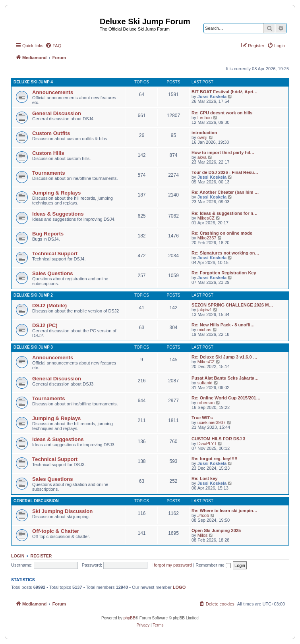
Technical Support (55, 254)
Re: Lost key (204, 478)
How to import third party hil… (223, 152)
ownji (202, 137)
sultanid (205, 383)
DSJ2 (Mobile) (49, 306)
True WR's (202, 418)
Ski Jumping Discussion (62, 511)
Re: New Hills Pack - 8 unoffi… (223, 325)
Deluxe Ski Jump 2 (33, 295)
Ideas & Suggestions (58, 214)
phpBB (130, 618)
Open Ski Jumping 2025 (216, 530)
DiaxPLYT (207, 443)
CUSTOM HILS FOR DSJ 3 (218, 439)
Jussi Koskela (212, 96)
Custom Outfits (51, 133)
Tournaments (49, 173)
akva (202, 157)
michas (204, 330)
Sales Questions (53, 273)
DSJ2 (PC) (45, 325)
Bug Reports (48, 234)
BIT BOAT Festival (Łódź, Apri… (225, 92)
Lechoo (205, 118)
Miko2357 (207, 238)
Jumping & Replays (56, 193)
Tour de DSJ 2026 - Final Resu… (225, 172)
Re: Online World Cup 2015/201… (226, 398)
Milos (203, 535)
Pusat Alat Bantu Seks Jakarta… (225, 378)
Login (18, 556)
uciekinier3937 (212, 422)
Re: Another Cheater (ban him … (225, 192)
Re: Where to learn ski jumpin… (225, 511)
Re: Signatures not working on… (225, 253)
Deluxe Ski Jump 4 (33, 82)
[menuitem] (53, 46)
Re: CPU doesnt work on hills (222, 113)
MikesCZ (206, 218)
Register (41, 556)
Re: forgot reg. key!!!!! (215, 459)
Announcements (53, 92)
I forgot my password (172, 565)
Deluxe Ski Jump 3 (33, 347)
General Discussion (57, 113)
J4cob (203, 515)
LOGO (179, 587)
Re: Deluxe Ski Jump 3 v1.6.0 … (225, 357)
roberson (206, 403)
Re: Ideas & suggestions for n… (225, 213)
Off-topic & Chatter (56, 531)
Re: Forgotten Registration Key (224, 273)
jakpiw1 (205, 310)
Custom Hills (48, 153)
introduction (204, 133)
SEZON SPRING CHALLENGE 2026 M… (232, 305)
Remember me (213, 565)
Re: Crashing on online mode (222, 233)
